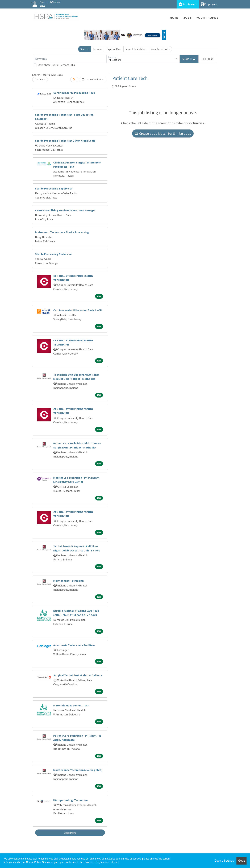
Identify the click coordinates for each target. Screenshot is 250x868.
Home (174, 18)
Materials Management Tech (71, 705)
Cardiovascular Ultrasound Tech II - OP (78, 310)
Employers (209, 4)
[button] (207, 59)
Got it (241, 861)
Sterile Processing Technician (54, 254)
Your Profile (207, 18)
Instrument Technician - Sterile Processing (62, 232)
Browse (97, 49)
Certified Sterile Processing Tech (74, 93)
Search (84, 49)
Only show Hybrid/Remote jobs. (57, 65)
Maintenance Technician (68, 581)
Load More (70, 833)
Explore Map (114, 49)
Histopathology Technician (70, 800)
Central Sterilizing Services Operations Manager (65, 210)
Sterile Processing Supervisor (54, 188)
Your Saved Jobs (160, 49)
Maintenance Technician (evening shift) (78, 770)
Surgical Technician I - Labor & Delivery (78, 675)
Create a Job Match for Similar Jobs (163, 133)
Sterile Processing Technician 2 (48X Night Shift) (65, 141)
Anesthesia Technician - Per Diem (74, 645)
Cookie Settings (224, 861)
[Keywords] (70, 59)
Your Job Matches (136, 49)
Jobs (187, 18)
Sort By (39, 79)
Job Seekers (188, 4)
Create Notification (93, 79)
